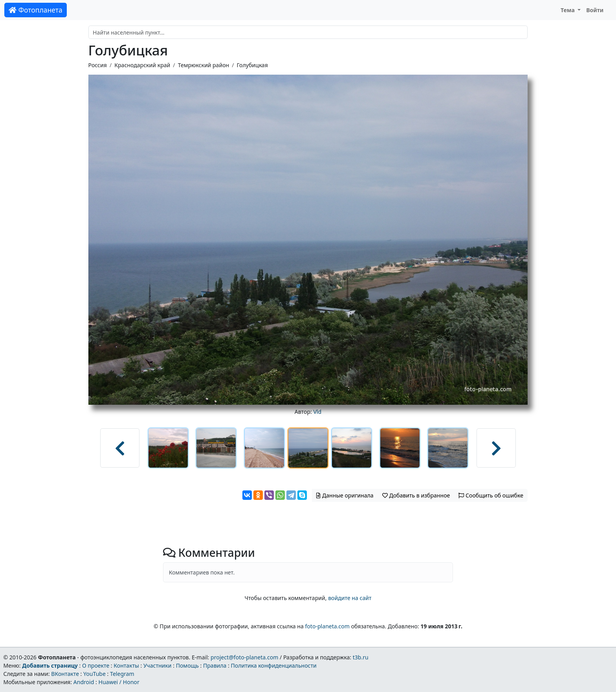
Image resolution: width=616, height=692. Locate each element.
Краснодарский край (142, 65)
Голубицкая (252, 65)
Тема (568, 10)
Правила (215, 665)
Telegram (122, 674)
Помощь (187, 665)
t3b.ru (361, 657)
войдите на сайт (350, 598)
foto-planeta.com (327, 626)
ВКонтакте (65, 674)
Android (84, 682)
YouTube (94, 674)
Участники (158, 665)
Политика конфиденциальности (274, 665)
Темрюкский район (204, 65)
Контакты (126, 665)
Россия (98, 65)
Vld (317, 412)
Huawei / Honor (119, 682)
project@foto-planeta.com (244, 657)
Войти (595, 10)
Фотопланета (36, 10)
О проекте (96, 665)
